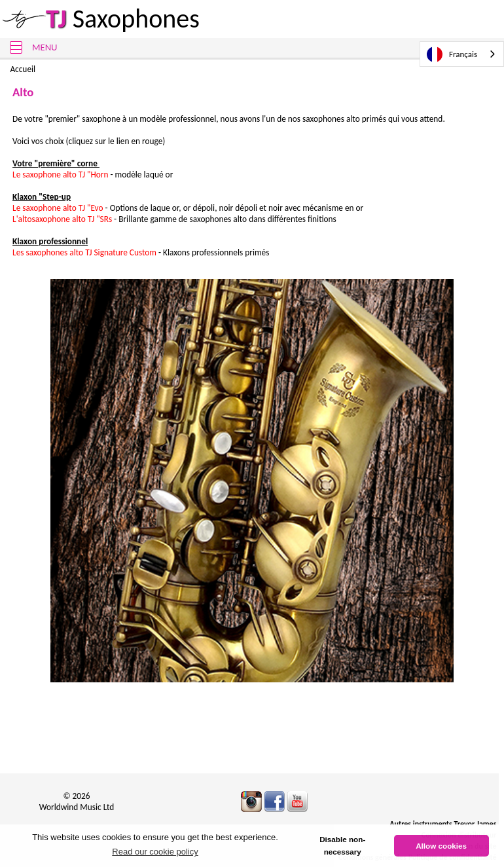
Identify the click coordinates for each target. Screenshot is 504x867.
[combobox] (462, 54)
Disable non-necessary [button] (342, 846)
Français (452, 54)
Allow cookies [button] (441, 846)
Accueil (23, 69)
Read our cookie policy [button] (155, 852)
